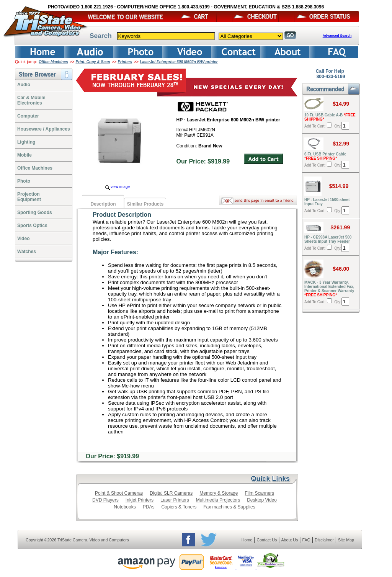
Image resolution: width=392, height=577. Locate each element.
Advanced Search (337, 36)
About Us (289, 540)
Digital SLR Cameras (171, 493)
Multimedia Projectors (218, 500)
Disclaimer (324, 540)
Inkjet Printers (140, 500)
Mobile (24, 155)
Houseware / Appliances (44, 129)
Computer (28, 116)
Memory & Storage (219, 493)
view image (118, 187)
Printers (125, 62)
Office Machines (53, 62)
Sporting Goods (35, 212)
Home (247, 540)
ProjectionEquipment (29, 197)
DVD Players (105, 500)
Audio (24, 85)
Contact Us (267, 540)
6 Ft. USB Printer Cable (325, 156)
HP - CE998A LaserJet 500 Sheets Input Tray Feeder (328, 239)
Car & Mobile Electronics (31, 100)
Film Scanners (259, 493)
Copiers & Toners (179, 507)
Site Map (346, 540)
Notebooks (125, 507)
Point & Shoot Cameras (119, 493)
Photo (24, 181)
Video (23, 239)
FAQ (306, 540)
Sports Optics (32, 226)
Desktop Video (262, 500)
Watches (27, 252)
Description (103, 204)
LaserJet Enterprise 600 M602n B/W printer (179, 62)
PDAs (149, 507)
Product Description (122, 215)
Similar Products (145, 204)
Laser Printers (175, 500)
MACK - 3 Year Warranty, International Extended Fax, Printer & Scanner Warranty (329, 289)
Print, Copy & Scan (93, 62)
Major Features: (115, 252)
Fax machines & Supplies (229, 507)
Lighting (26, 142)
